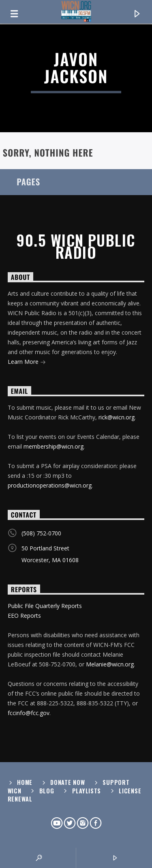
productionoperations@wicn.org (50, 485)
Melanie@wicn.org (110, 664)
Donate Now (67, 782)
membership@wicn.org (54, 446)
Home (25, 782)
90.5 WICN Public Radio (76, 246)
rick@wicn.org (117, 417)
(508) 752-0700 (41, 533)
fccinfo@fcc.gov (29, 713)
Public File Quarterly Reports (45, 606)
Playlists (87, 791)
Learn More (27, 362)
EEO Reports (24, 616)
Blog (47, 791)
